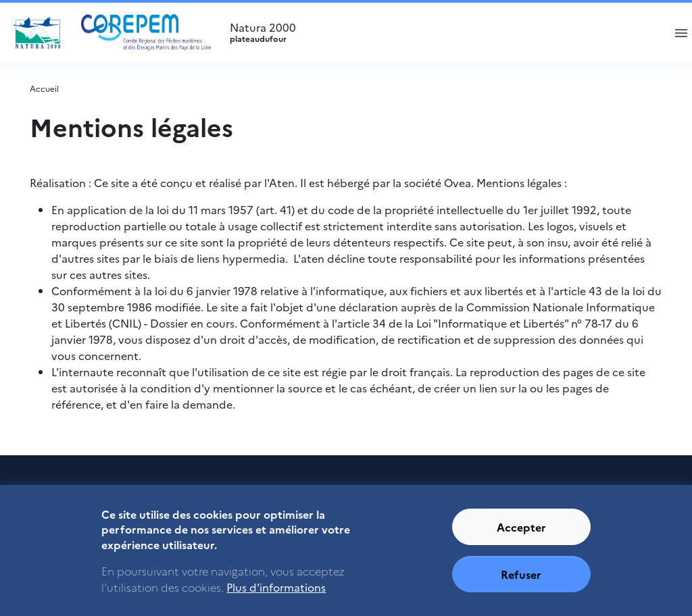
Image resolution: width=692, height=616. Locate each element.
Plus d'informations (276, 593)
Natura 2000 (441, 32)
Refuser (521, 581)
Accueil (44, 88)
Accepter (521, 534)
